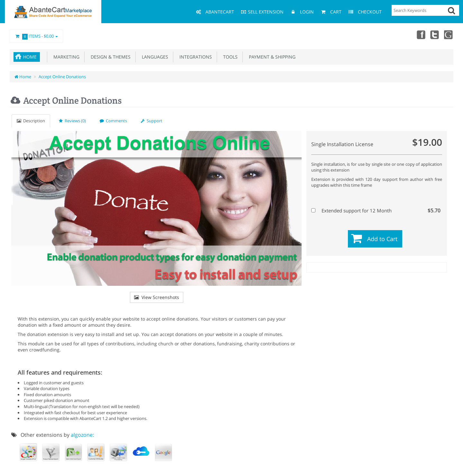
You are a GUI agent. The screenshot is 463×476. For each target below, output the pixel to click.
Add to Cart (382, 239)
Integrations (194, 57)
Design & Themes (109, 57)
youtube (449, 34)
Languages (154, 57)
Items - (36, 36)
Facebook (421, 34)
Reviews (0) (72, 121)
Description (31, 121)
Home (30, 57)
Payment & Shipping (271, 57)
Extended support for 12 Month (376, 210)
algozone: (82, 435)
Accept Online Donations (62, 77)
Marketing (65, 57)
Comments (113, 121)
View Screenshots (157, 297)
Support (152, 121)
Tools (229, 57)
